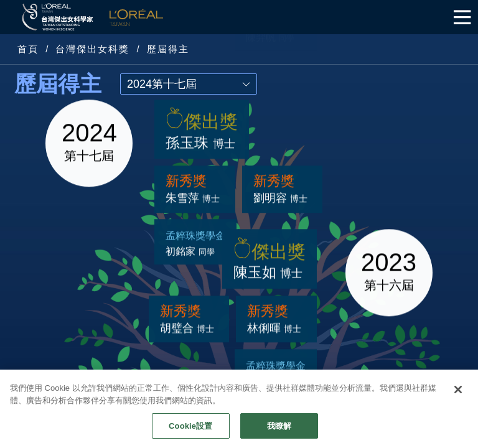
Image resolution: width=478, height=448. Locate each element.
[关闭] (458, 408)
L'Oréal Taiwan (136, 17)
